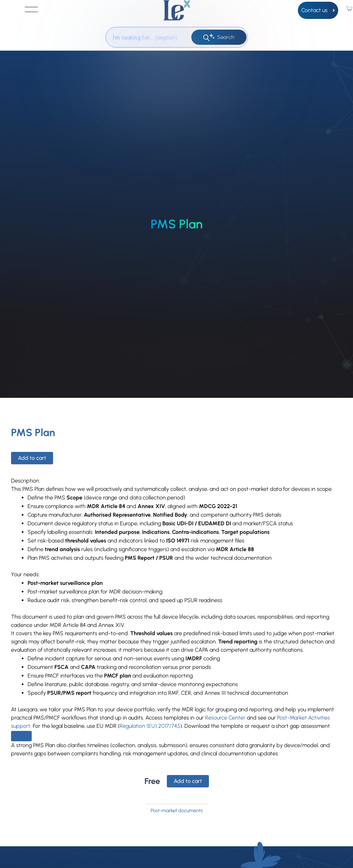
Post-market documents (177, 810)
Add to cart (32, 458)
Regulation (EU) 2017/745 (150, 726)
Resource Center (225, 718)
